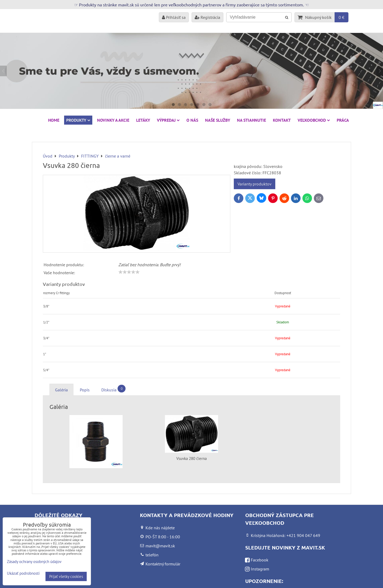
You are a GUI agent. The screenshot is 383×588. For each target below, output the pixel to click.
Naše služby (218, 120)
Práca (343, 120)
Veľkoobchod (314, 120)
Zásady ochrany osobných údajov (34, 562)
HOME (54, 120)
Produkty (78, 120)
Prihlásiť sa (174, 17)
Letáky (143, 120)
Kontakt (282, 120)
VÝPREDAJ (168, 120)
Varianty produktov (255, 184)
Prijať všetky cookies (66, 576)
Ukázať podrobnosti (23, 574)
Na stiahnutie (251, 120)
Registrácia (207, 17)
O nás (192, 120)
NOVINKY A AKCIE (113, 120)
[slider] (129, 272)
